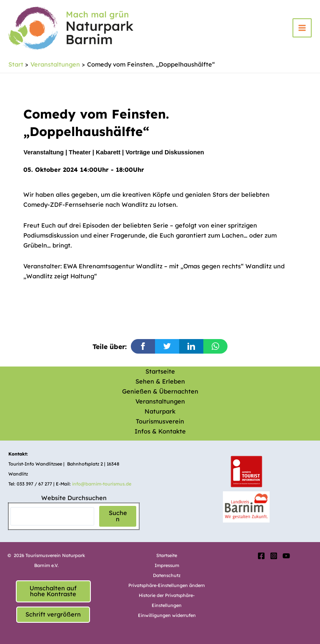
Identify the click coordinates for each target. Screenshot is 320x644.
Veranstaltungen (160, 401)
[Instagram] (274, 556)
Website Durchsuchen (74, 498)
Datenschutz (167, 575)
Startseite (160, 371)
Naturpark (160, 411)
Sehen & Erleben (160, 381)
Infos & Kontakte (160, 431)
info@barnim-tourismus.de (102, 484)
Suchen (118, 516)
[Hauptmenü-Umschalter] (302, 28)
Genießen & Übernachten (160, 391)
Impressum (167, 565)
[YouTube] (286, 556)
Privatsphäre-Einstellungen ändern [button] (167, 585)
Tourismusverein (160, 421)
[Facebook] (261, 556)
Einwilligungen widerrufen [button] (167, 615)
